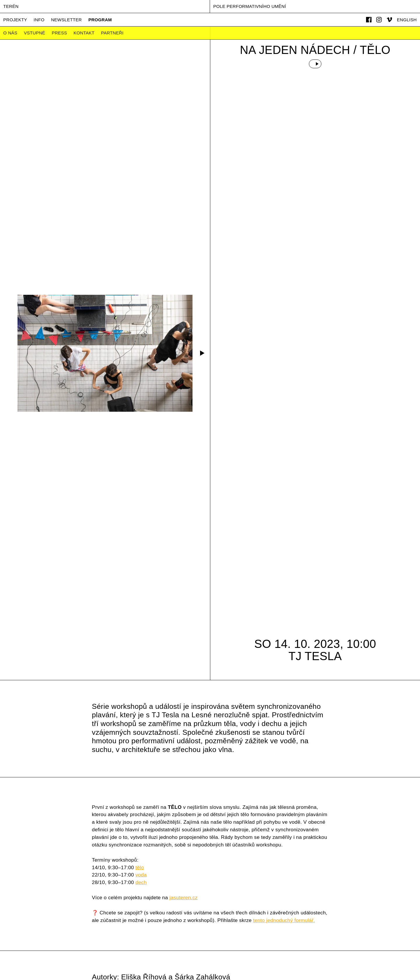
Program (100, 20)
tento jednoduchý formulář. (284, 920)
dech (141, 882)
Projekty (15, 20)
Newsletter (66, 20)
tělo (140, 867)
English (407, 20)
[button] (201, 353)
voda (141, 875)
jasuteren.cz (184, 897)
